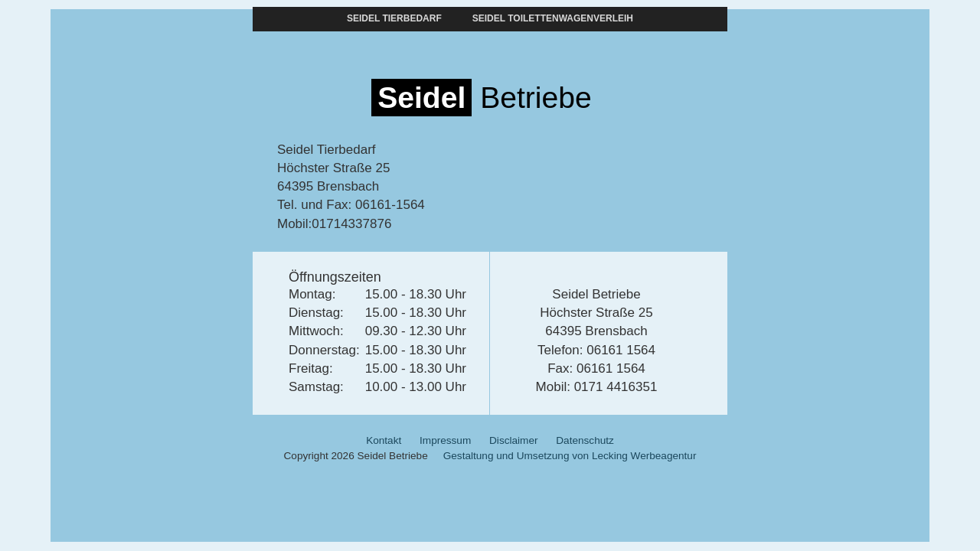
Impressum (445, 440)
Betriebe (482, 98)
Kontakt (384, 440)
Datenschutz (585, 440)
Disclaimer (513, 440)
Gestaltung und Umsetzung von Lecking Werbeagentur (570, 456)
